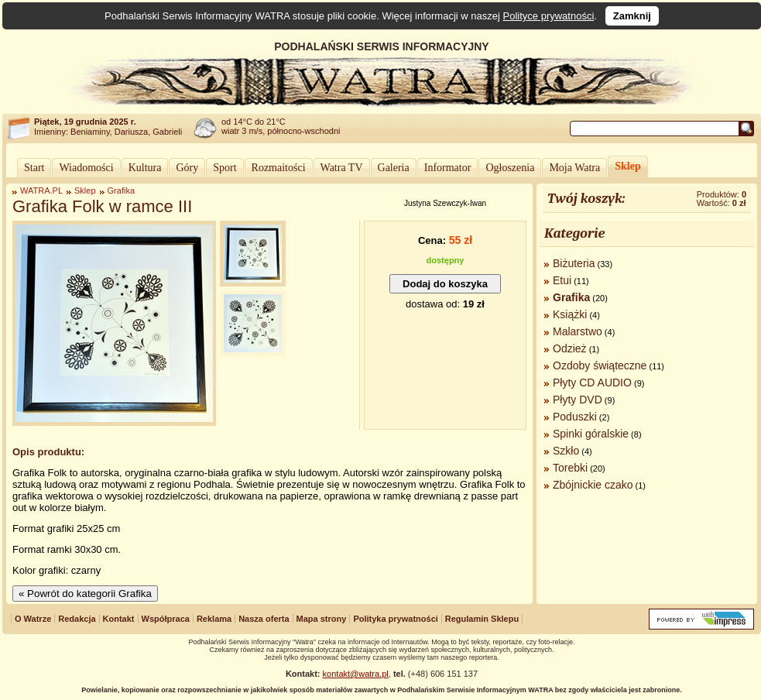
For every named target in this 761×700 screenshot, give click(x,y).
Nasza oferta (264, 619)
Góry (187, 168)
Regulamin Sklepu (482, 619)
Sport (225, 168)
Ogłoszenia (510, 168)
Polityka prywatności (395, 619)
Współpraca (166, 619)
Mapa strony (322, 619)
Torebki (570, 468)
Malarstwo (578, 331)
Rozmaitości (279, 168)
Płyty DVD (578, 400)
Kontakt (119, 619)
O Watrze (33, 619)
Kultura (145, 168)
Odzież (570, 348)
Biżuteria (574, 263)
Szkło (566, 451)
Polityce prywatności (549, 16)
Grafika (121, 190)
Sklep (627, 166)
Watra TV (342, 168)
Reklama (214, 619)
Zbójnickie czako (593, 485)
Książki (570, 314)
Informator (448, 168)
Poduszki (575, 417)
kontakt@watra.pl (356, 674)
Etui (562, 280)
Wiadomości (86, 168)
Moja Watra (574, 168)
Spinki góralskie (591, 434)
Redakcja (77, 619)
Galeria (394, 168)
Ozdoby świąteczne (600, 365)
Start (34, 168)
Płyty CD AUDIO (592, 383)
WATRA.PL (41, 190)
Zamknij (632, 16)
